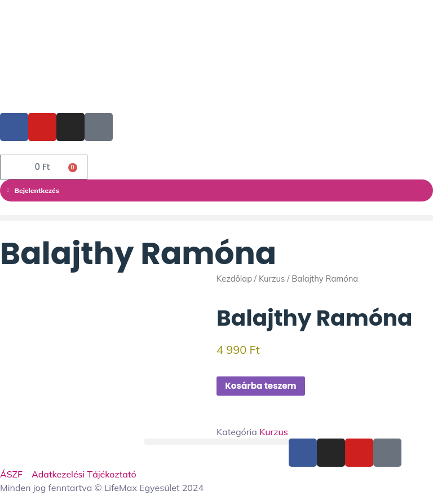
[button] (216, 218)
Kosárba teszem (263, 386)
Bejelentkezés (33, 190)
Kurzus (272, 279)
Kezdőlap (234, 279)
